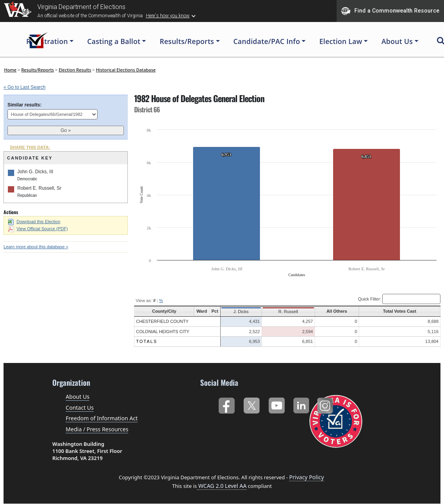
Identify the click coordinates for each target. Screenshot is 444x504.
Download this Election (34, 222)
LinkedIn (301, 404)
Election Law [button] (341, 41)
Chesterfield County (162, 321)
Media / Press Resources (97, 429)
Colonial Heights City (163, 332)
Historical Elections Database (126, 70)
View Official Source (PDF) (38, 229)
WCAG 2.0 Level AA (222, 486)
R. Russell (287, 312)
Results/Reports (38, 70)
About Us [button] (397, 41)
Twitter (251, 404)
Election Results (75, 70)
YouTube (276, 404)
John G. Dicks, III (35, 172)
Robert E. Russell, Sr (39, 188)
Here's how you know (168, 16)
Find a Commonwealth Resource (390, 11)
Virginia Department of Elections (81, 7)
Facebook (226, 404)
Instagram (326, 404)
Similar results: (25, 105)
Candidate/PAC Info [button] (267, 41)
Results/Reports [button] (187, 41)
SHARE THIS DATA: (30, 147)
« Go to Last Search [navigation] (25, 87)
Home (10, 70)
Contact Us (80, 408)
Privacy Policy (306, 477)
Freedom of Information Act (102, 418)
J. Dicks (241, 312)
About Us (77, 397)
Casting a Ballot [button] (114, 41)
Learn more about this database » (36, 247)
